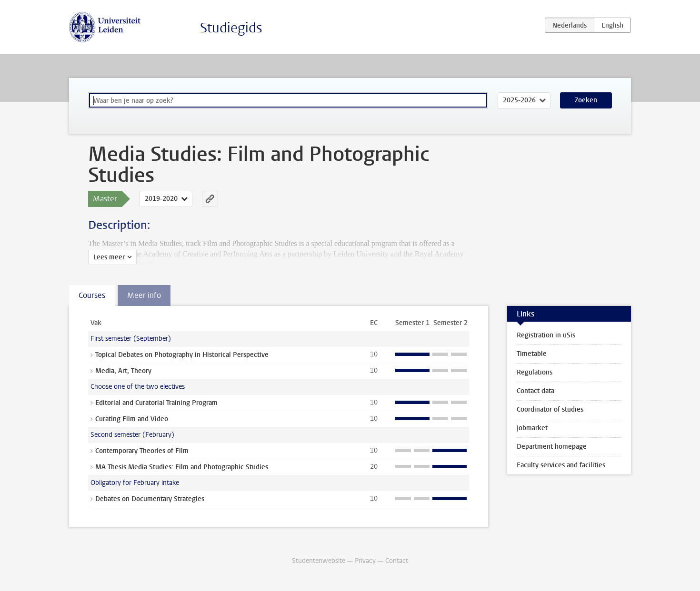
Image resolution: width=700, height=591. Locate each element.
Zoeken (586, 100)
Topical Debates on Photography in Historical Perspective (182, 355)
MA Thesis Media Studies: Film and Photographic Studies (182, 467)
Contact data (535, 391)
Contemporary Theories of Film (142, 451)
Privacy (365, 561)
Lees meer (109, 257)
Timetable (532, 354)
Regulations (535, 372)
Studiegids (231, 28)
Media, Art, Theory (123, 371)
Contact (397, 561)
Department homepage (552, 447)
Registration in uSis (546, 335)
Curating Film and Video (132, 419)
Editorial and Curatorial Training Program (156, 403)
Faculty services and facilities (561, 465)
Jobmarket (532, 428)
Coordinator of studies (550, 409)
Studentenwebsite (319, 561)
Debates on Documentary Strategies (150, 499)
